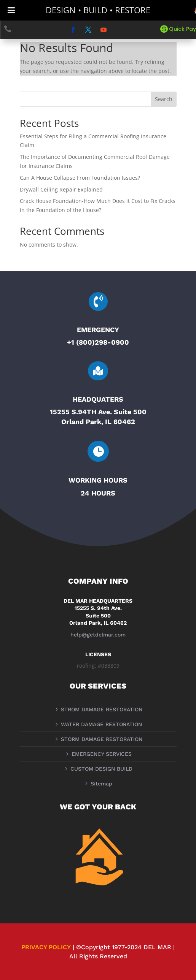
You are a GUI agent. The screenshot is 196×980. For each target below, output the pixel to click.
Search (164, 99)
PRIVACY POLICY (46, 947)
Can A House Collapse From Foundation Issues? (80, 178)
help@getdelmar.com (98, 635)
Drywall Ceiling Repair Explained (61, 189)
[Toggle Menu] (11, 10)
